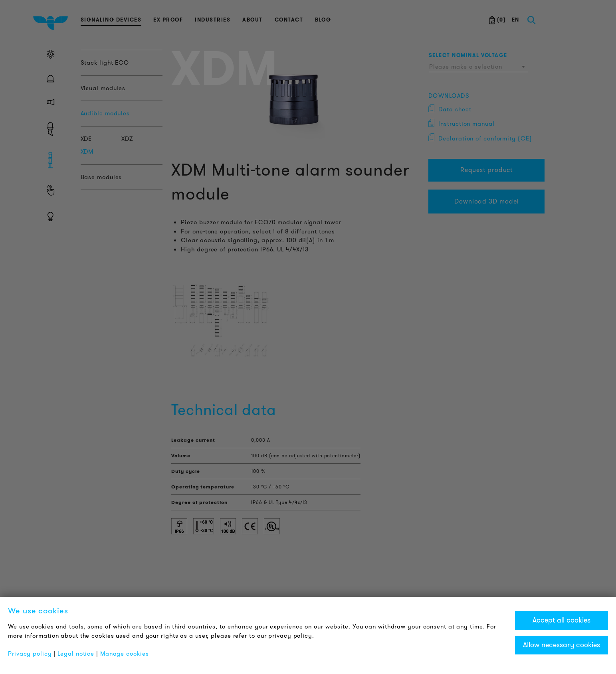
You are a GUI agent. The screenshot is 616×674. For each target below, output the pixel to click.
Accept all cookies (562, 620)
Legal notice (76, 654)
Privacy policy (30, 654)
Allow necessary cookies (562, 645)
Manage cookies (125, 654)
